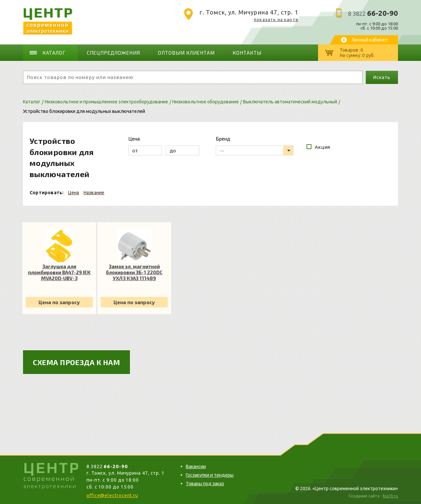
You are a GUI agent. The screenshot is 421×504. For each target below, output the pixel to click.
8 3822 (373, 13)
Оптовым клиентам (186, 53)
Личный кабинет (370, 40)
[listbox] (255, 150)
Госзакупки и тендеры (210, 475)
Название (94, 192)
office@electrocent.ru (112, 495)
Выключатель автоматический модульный (290, 102)
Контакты (246, 53)
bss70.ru (390, 496)
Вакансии (196, 466)
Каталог (54, 53)
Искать (382, 77)
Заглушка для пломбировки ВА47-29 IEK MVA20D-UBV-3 (59, 272)
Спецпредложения (113, 53)
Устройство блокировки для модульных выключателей (84, 111)
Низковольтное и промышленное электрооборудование (106, 102)
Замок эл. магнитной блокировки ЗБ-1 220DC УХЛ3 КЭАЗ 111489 (134, 272)
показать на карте (276, 19)
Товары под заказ (205, 484)
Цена (74, 192)
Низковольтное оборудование (206, 102)
